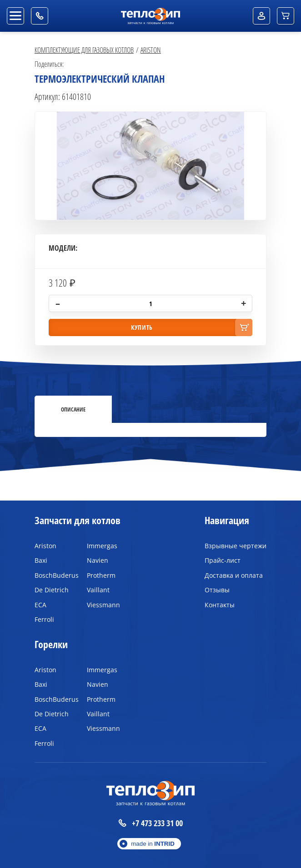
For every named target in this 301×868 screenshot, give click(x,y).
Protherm (101, 575)
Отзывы (217, 590)
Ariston (151, 50)
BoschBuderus (54, 575)
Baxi (41, 560)
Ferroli (44, 619)
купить (142, 327)
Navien (98, 560)
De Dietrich (52, 590)
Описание (73, 409)
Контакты (220, 605)
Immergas (102, 546)
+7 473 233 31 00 (150, 823)
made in (153, 844)
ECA (40, 605)
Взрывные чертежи (236, 546)
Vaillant (98, 590)
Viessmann (103, 605)
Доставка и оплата (234, 575)
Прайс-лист (223, 560)
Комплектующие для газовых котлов (84, 50)
